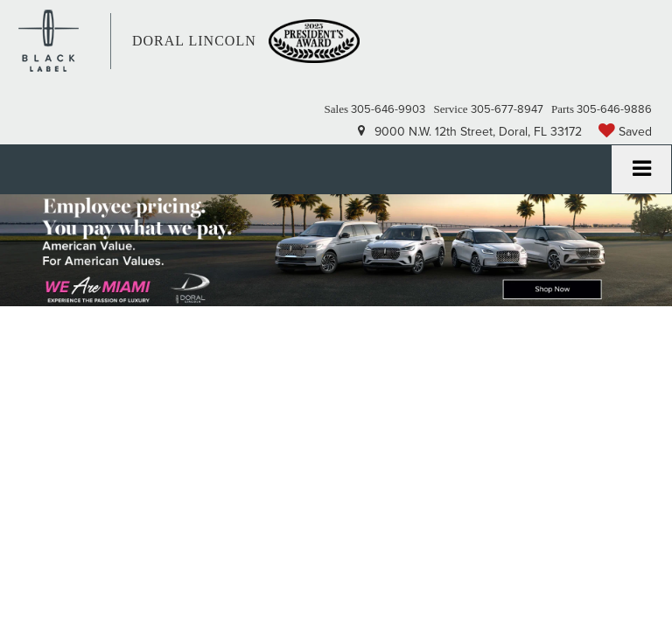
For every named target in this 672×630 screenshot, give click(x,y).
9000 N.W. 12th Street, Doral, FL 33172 (470, 131)
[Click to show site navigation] (641, 169)
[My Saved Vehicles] (625, 131)
